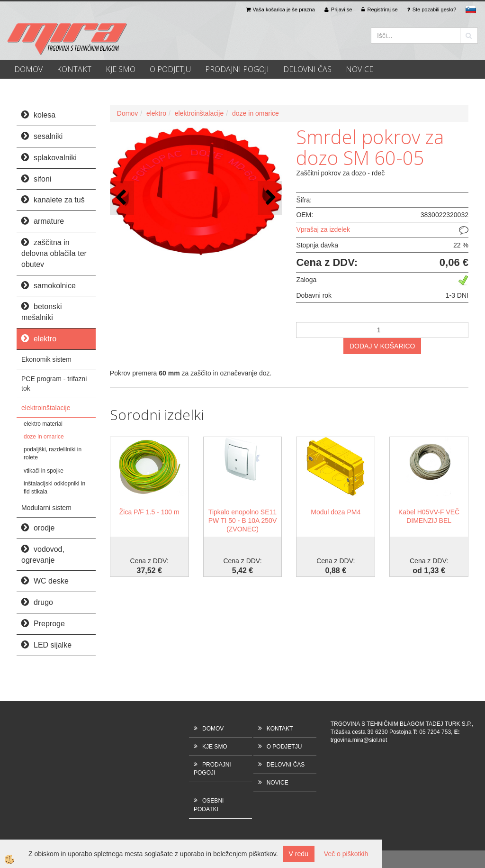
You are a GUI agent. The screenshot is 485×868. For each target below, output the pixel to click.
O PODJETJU (170, 69)
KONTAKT (74, 69)
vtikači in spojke (44, 471)
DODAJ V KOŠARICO (382, 346)
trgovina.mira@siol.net (359, 740)
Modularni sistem (46, 508)
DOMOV (28, 69)
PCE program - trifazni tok (54, 384)
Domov (127, 113)
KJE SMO (121, 69)
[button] (270, 198)
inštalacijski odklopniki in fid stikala (54, 488)
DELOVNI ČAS (307, 69)
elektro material (43, 424)
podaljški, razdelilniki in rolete (53, 453)
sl (471, 9)
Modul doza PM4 (336, 512)
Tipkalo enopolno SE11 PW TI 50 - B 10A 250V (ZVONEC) (242, 521)
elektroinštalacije (46, 408)
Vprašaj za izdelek (323, 229)
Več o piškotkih (346, 854)
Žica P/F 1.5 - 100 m (149, 512)
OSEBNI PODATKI (209, 805)
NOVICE (359, 69)
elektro (156, 113)
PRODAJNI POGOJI (237, 69)
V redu (299, 854)
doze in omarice (44, 437)
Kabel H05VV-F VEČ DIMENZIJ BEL (429, 516)
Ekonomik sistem (46, 359)
